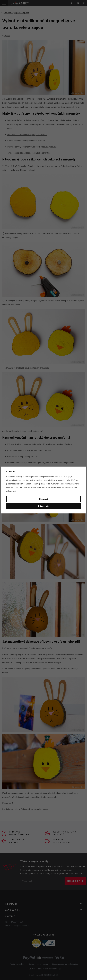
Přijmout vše (44, 506)
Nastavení (43, 499)
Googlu (29, 484)
